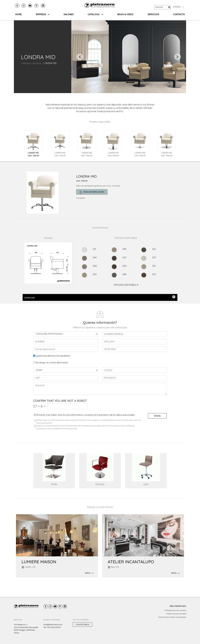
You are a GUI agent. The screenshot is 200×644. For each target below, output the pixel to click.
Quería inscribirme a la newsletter (53, 356)
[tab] (33, 144)
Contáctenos (82, 624)
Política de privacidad (176, 614)
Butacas (37, 63)
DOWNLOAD (100, 297)
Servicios (153, 14)
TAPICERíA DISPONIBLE (126, 285)
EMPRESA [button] (43, 14)
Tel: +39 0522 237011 (52, 627)
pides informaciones (92, 192)
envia (157, 416)
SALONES (69, 14)
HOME (19, 14)
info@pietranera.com (53, 624)
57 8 (39, 406)
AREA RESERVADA (178, 606)
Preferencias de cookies (175, 610)
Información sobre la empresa (172, 617)
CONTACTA (179, 14)
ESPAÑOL (178, 7)
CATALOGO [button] (95, 14)
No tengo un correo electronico (52, 363)
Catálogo (26, 63)
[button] (80, 57)
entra (89, 573)
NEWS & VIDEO (125, 14)
